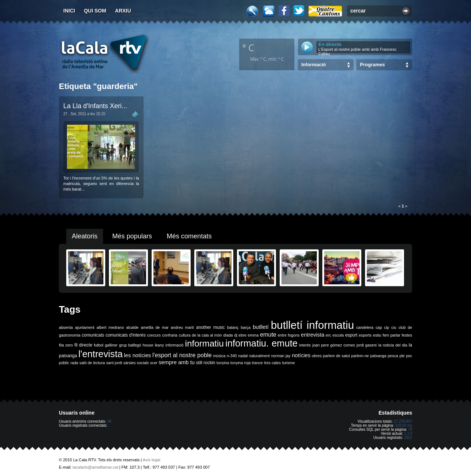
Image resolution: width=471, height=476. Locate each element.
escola (338, 335)
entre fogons (289, 335)
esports (365, 335)
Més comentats (189, 236)
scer (154, 363)
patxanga (378, 356)
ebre (242, 335)
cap (379, 327)
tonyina (223, 363)
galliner (111, 345)
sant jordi (114, 363)
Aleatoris (85, 236)
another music (210, 327)
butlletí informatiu (312, 325)
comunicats (93, 335)
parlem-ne (360, 356)
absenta (66, 327)
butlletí (261, 327)
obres (317, 356)
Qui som (95, 11)
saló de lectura (92, 363)
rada (74, 363)
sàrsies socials (136, 363)
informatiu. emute (261, 343)
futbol (99, 345)
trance (258, 363)
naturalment (259, 356)
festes (407, 335)
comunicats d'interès (126, 335)
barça (246, 327)
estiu (377, 335)
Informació (314, 65)
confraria (170, 335)
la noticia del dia (393, 345)
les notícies (138, 355)
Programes (372, 65)
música (219, 356)
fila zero (66, 345)
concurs (154, 335)
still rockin (206, 363)
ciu (394, 327)
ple (402, 356)
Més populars (132, 236)
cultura (185, 335)
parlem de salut (337, 356)
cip (387, 327)
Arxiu (123, 11)
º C (248, 47)
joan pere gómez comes (334, 345)
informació (175, 345)
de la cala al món (207, 335)
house (148, 345)
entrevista (313, 335)
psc (409, 356)
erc (328, 335)
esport (351, 335)
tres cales (272, 363)
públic (64, 363)
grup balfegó (130, 345)
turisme (288, 363)
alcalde (132, 327)
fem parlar (392, 335)
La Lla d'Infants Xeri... (95, 106)
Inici (69, 11)
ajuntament (85, 327)
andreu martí (182, 327)
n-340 (232, 356)
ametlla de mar (155, 327)
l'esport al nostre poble (182, 355)
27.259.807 (403, 421)
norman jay (281, 356)
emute (268, 335)
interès (305, 345)
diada (228, 335)
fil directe (83, 345)
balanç (233, 327)
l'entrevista (100, 354)
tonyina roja (240, 363)
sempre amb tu (177, 362)
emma (253, 335)
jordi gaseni (367, 345)
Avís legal (152, 460)
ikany (160, 345)
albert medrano (110, 327)
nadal (243, 356)
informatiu (204, 343)
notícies (301, 355)
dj (235, 335)
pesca (393, 356)
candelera (365, 327)
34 (109, 421)
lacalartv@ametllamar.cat (95, 467)
